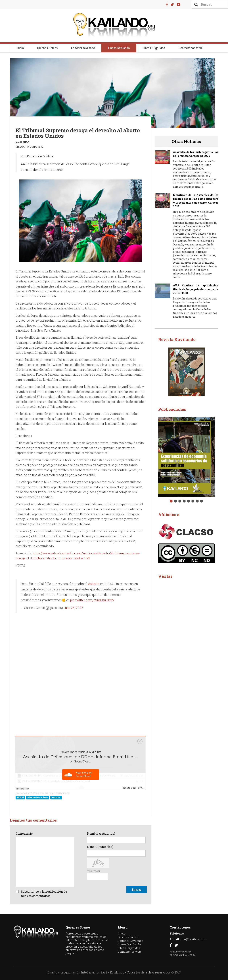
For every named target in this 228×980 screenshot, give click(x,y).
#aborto (94, 584)
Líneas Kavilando (119, 48)
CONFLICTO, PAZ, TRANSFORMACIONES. (51, 793)
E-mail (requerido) (100, 847)
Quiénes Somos (47, 48)
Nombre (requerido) (101, 833)
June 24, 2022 (73, 608)
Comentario (24, 833)
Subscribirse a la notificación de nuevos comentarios (44, 894)
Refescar (95, 871)
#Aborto (56, 798)
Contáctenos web (190, 48)
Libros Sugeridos (154, 48)
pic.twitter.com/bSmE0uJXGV (92, 600)
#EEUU (20, 798)
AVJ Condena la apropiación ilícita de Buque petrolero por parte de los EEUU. (195, 289)
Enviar (137, 889)
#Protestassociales (38, 798)
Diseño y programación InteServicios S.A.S (77, 972)
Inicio (20, 48)
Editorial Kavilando (83, 48)
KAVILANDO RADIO (24, 793)
